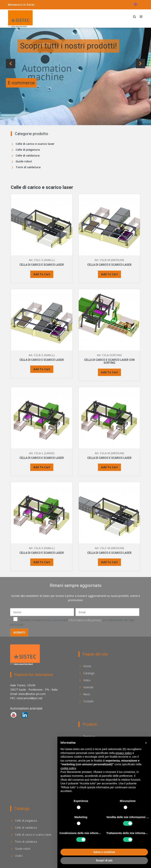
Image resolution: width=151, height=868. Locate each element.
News (87, 694)
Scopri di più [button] (104, 860)
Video (87, 680)
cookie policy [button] (68, 768)
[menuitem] (135, 4)
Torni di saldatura (28, 167)
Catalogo (89, 673)
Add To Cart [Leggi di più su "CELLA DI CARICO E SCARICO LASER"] (42, 274)
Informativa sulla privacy (85, 620)
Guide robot (24, 161)
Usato (19, 856)
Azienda (88, 687)
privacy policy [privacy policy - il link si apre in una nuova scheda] (124, 753)
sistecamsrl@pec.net (30, 698)
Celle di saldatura (28, 155)
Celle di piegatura (28, 150)
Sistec (31, 5)
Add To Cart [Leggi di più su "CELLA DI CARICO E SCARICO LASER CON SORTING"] (109, 372)
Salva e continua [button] (104, 852)
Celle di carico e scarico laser (35, 144)
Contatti (88, 701)
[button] (146, 743)
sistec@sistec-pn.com (32, 694)
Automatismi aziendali (26, 708)
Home (87, 666)
